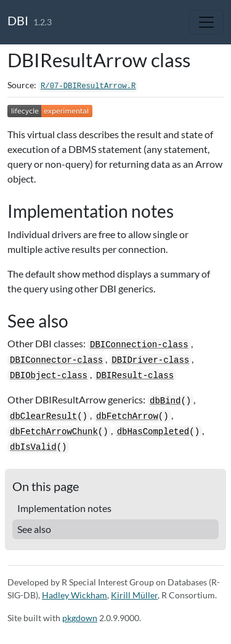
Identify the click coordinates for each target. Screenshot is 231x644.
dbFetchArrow (127, 416)
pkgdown (80, 618)
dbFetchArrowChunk (54, 432)
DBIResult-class (135, 376)
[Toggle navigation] (206, 22)
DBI (18, 20)
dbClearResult (43, 416)
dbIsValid (33, 447)
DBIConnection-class (139, 345)
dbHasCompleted (153, 432)
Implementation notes (64, 508)
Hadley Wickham (75, 595)
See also (34, 529)
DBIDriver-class (150, 360)
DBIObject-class (49, 376)
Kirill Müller (134, 595)
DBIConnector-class (56, 360)
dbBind (165, 401)
